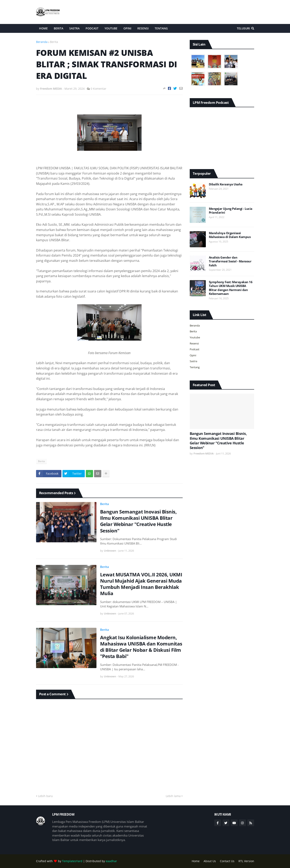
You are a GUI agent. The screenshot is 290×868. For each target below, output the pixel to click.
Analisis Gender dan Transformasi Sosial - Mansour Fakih (230, 261)
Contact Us (227, 861)
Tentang (195, 367)
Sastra (193, 361)
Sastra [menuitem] (74, 28)
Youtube (195, 337)
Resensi (194, 343)
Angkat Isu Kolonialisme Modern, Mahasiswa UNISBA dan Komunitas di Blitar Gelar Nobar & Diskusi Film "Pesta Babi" (141, 647)
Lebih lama (173, 796)
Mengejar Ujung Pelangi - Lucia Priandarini (231, 211)
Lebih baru (45, 796)
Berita (54, 42)
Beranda (42, 42)
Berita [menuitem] (59, 28)
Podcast (195, 349)
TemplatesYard (72, 861)
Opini (193, 355)
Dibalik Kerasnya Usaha (226, 184)
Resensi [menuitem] (143, 28)
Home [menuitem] (43, 28)
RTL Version (246, 861)
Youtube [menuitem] (111, 28)
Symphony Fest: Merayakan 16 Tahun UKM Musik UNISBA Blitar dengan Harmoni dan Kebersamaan (231, 288)
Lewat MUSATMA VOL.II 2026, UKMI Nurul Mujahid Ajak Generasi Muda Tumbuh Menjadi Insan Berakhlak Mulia (141, 584)
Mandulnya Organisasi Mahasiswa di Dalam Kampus (230, 235)
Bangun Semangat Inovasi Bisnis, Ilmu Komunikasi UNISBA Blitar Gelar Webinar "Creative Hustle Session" (138, 521)
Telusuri (243, 28)
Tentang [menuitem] (161, 28)
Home (196, 861)
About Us (210, 861)
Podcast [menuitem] (92, 28)
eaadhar (111, 861)
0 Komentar (98, 89)
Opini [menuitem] (127, 28)
